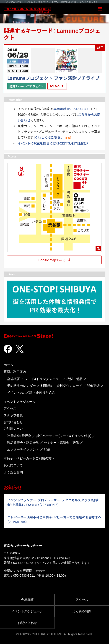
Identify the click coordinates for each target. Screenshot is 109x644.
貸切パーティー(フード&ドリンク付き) (64, 436)
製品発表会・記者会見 (23, 443)
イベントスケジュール (20, 402)
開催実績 (93, 386)
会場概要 (13, 379)
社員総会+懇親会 (19, 436)
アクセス (10, 408)
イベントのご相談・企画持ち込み (31, 393)
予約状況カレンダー (21, 386)
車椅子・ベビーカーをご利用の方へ (29, 458)
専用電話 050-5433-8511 (72, 109)
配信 (47, 449)
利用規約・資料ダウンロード (61, 386)
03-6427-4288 (23, 563)
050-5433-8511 (24, 576)
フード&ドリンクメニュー (43, 379)
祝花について (13, 465)
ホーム (8, 365)
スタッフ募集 (13, 415)
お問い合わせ (13, 422)
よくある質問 (13, 472)
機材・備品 (75, 379)
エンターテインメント (23, 449)
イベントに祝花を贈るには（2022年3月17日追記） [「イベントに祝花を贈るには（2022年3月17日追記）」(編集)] (53, 143)
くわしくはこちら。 (49, 137)
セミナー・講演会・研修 (61, 443)
